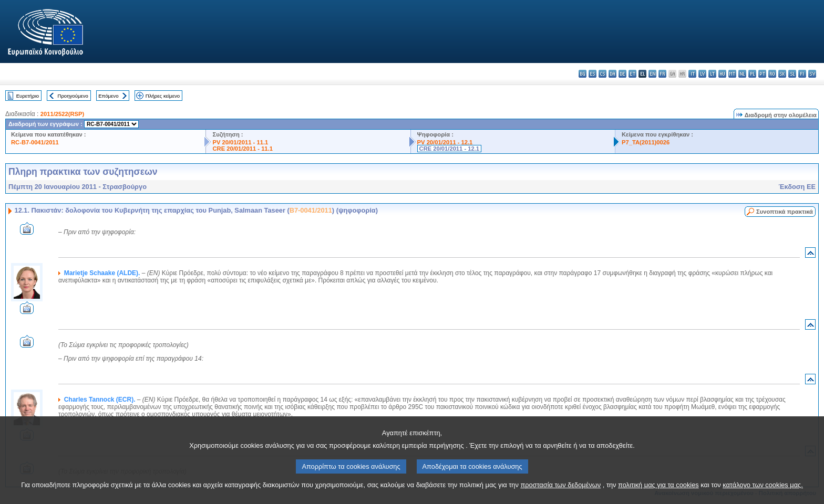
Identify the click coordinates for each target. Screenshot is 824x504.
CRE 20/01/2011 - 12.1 (449, 149)
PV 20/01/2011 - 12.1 (445, 142)
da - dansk (612, 74)
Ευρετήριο (28, 96)
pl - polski (752, 74)
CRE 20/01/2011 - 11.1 (242, 149)
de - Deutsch (622, 74)
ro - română (772, 74)
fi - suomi (802, 74)
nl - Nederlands (742, 74)
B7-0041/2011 (311, 210)
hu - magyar (722, 74)
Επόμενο (108, 96)
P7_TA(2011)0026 (646, 142)
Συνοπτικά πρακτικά (785, 212)
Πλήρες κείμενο (163, 96)
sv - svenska (812, 74)
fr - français (662, 74)
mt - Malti (732, 74)
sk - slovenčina (782, 74)
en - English (652, 74)
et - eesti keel (632, 74)
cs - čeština (602, 74)
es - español (593, 74)
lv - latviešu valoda (702, 74)
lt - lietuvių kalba (712, 74)
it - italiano (692, 74)
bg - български (583, 74)
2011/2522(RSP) (62, 114)
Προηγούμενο (73, 96)
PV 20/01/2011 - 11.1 (240, 142)
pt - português (762, 74)
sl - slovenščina (792, 74)
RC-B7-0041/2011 (35, 142)
